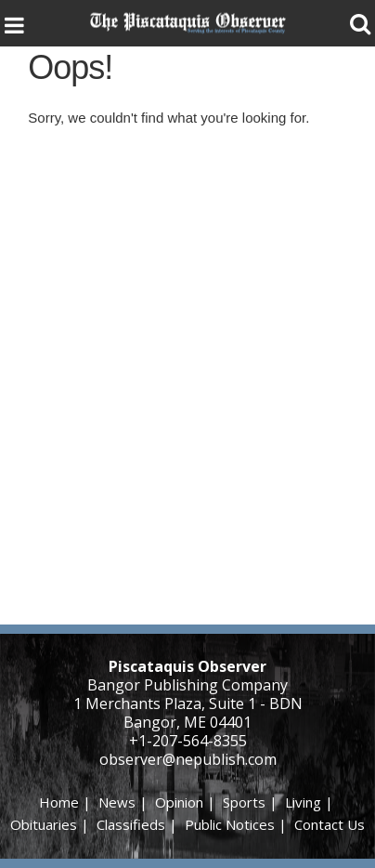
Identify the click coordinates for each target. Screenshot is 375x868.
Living (303, 802)
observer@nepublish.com (188, 759)
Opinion (179, 802)
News (117, 802)
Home (59, 802)
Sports (244, 802)
